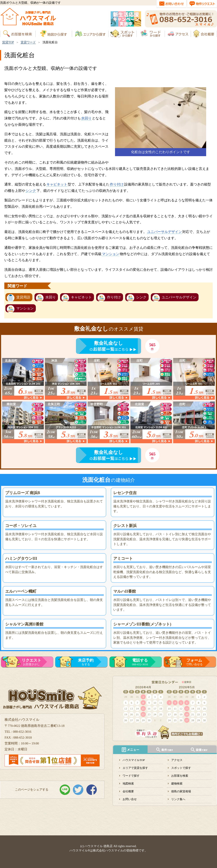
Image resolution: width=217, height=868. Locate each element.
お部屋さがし (31, 662)
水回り (86, 118)
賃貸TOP (8, 42)
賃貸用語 (23, 297)
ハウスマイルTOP (134, 760)
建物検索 (177, 784)
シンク (31, 191)
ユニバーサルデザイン (164, 232)
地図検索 (128, 784)
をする (86, 662)
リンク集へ (178, 799)
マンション (111, 254)
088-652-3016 (140, 662)
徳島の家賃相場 (181, 791)
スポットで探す (181, 768)
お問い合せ (130, 799)
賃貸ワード (28, 42)
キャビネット (57, 184)
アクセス (177, 760)
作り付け (117, 184)
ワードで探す (131, 776)
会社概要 (128, 791)
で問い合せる (194, 662)
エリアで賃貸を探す (135, 768)
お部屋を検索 (180, 776)
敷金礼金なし (108, 343)
